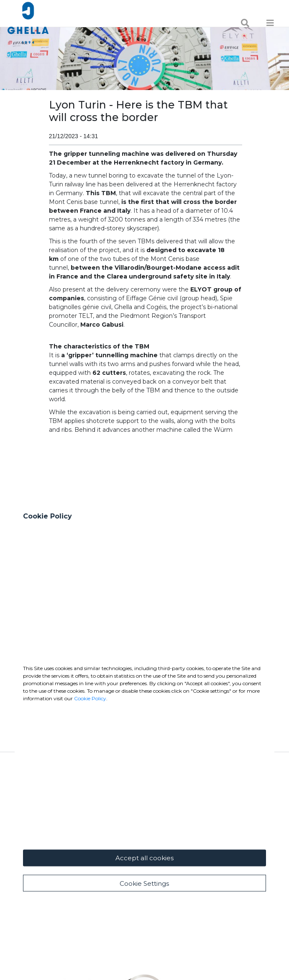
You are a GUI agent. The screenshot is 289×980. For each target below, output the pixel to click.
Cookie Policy (90, 800)
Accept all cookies (144, 959)
